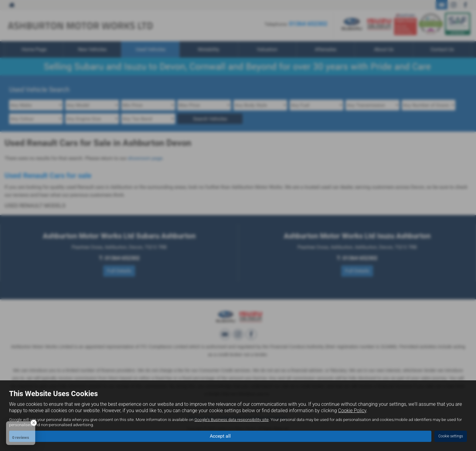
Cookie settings (451, 436)
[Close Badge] (34, 423)
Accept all (220, 436)
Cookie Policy (352, 411)
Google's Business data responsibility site (231, 419)
